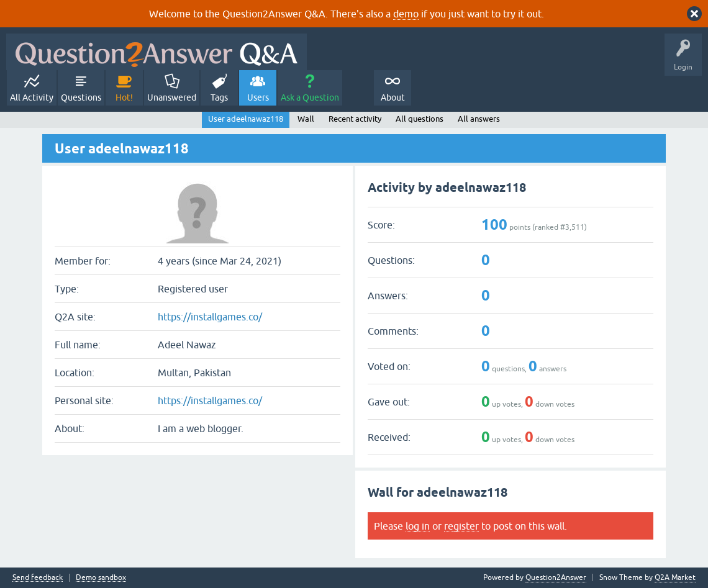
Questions (81, 97)
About (393, 97)
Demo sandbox (101, 578)
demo (406, 14)
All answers (479, 119)
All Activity (32, 97)
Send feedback (38, 578)
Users (258, 97)
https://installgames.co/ (210, 317)
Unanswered (172, 97)
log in (418, 526)
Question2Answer (556, 577)
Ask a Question (310, 97)
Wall (306, 119)
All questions (420, 119)
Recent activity (355, 119)
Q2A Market (675, 577)
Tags (219, 97)
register (461, 526)
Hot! (124, 97)
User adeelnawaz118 (246, 119)
